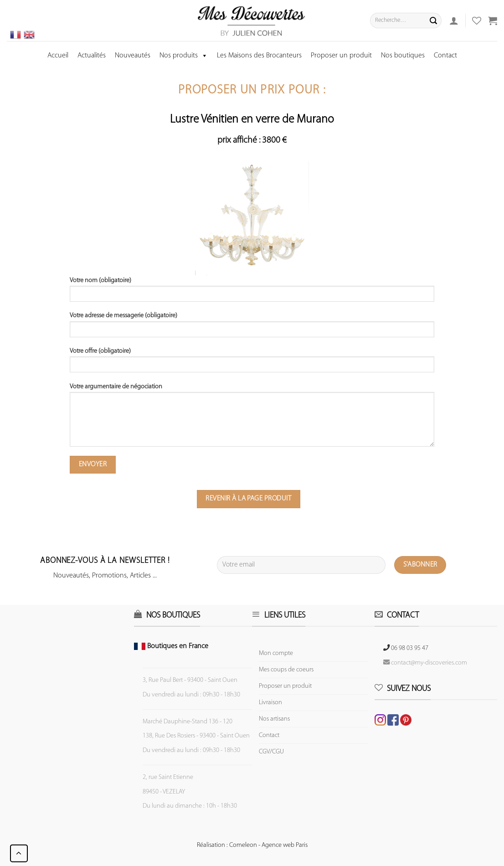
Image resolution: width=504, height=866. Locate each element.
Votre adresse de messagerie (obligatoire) (252, 328)
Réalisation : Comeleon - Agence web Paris (252, 845)
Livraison (270, 703)
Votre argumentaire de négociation (252, 418)
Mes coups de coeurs (286, 670)
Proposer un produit (341, 56)
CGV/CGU (271, 752)
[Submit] (433, 21)
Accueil (58, 56)
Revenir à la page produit (248, 499)
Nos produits (184, 56)
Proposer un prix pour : (252, 90)
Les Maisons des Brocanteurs (259, 56)
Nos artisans (274, 719)
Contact (445, 56)
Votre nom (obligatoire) (252, 293)
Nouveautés (133, 56)
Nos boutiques (403, 56)
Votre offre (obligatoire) (252, 363)
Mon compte (276, 653)
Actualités (92, 56)
